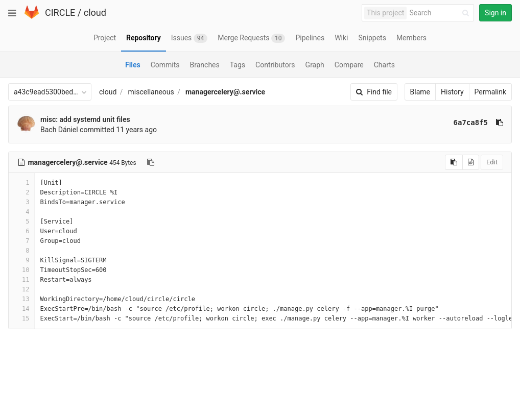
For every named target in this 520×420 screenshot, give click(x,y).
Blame (420, 92)
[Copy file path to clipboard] (151, 162)
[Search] (441, 13)
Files (133, 65)
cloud (95, 13)
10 (21, 270)
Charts (384, 65)
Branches (205, 65)
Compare (349, 65)
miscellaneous (151, 92)
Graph (315, 65)
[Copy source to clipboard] (454, 162)
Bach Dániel (59, 130)
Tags (238, 65)
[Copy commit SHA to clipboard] (500, 122)
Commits (165, 65)
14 (21, 309)
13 (21, 299)
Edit (492, 162)
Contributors (275, 65)
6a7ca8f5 (471, 122)
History (452, 92)
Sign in (495, 13)
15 (21, 318)
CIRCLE (60, 13)
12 (21, 289)
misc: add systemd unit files (85, 119)
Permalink (490, 92)
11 (21, 280)
